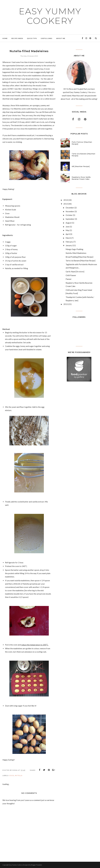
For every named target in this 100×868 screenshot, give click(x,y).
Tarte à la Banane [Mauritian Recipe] (83, 155)
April (68, 234)
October (69, 215)
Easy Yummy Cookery (50, 16)
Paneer (69, 279)
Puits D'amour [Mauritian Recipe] (82, 143)
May (67, 230)
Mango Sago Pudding (74, 249)
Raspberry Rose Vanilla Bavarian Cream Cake (81, 178)
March (68, 238)
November (70, 211)
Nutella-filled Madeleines (76, 253)
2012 (66, 304)
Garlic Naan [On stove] (75, 272)
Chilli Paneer (71, 275)
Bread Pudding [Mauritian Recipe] (79, 257)
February (69, 242)
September (70, 219)
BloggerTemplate (37, 865)
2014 (66, 200)
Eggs (12, 776)
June (67, 227)
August (69, 223)
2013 (66, 204)
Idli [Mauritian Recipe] (81, 166)
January (69, 245)
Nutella (19, 776)
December (70, 208)
